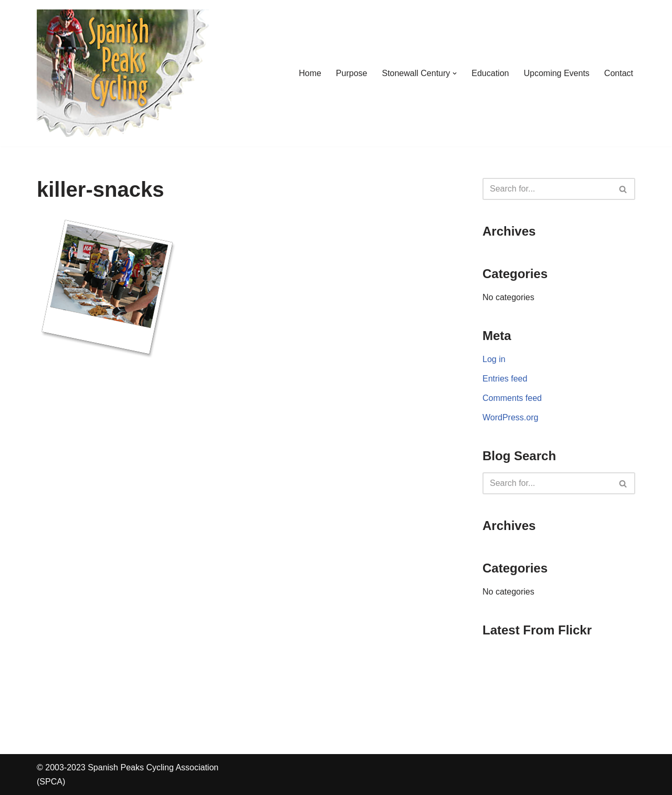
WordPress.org (510, 417)
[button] (455, 73)
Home (310, 73)
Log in (494, 359)
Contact (619, 73)
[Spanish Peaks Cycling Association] (123, 73)
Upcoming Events (556, 73)
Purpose (352, 73)
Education (490, 73)
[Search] (547, 189)
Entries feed (505, 379)
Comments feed (512, 398)
